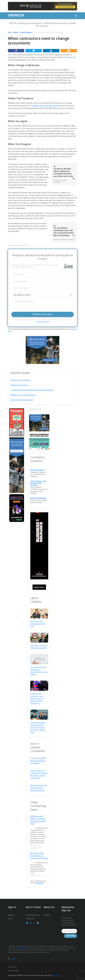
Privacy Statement (13, 970)
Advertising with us (33, 915)
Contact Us (30, 918)
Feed (13, 959)
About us (47, 915)
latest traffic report (21, 948)
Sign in (10, 918)
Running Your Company (20, 385)
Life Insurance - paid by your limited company (38, 483)
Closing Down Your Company (22, 400)
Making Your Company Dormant (23, 395)
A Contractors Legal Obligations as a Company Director (32, 390)
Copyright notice (56, 975)
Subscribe (71, 936)
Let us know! (40, 883)
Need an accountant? (38, 498)
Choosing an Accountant (20, 380)
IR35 (67, 57)
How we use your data (42, 322)
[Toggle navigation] (76, 16)
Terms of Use (12, 967)
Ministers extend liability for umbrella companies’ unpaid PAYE (38, 820)
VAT (74, 57)
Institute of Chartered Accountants (46, 106)
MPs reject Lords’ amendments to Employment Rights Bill (39, 856)
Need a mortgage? (37, 470)
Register (11, 915)
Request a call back (42, 314)
